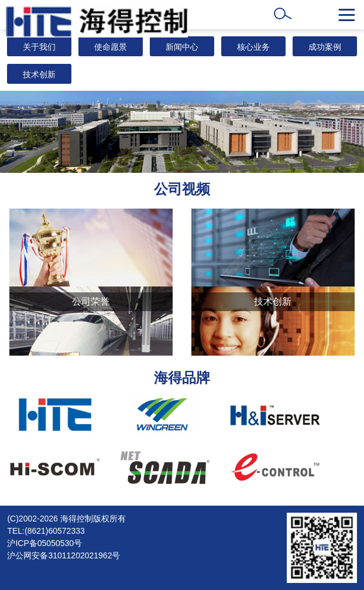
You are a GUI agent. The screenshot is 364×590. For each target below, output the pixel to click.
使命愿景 (111, 47)
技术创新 (39, 74)
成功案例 (325, 47)
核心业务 (253, 47)
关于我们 (39, 47)
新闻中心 (182, 47)
